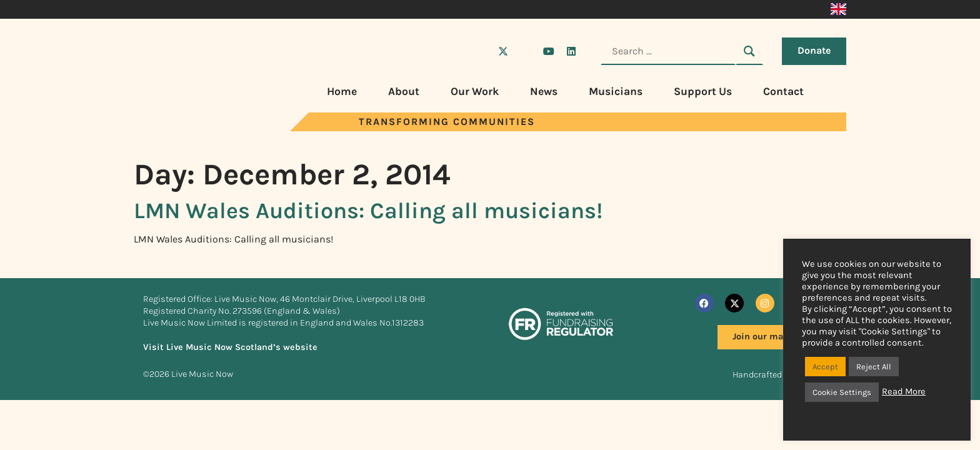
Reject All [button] (874, 367)
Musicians (616, 91)
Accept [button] (825, 367)
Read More (904, 392)
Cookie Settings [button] (842, 392)
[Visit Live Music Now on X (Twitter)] (503, 51)
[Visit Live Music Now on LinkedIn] (571, 51)
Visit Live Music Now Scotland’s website (230, 347)
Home (342, 91)
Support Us (703, 91)
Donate (814, 50)
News (544, 91)
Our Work (475, 91)
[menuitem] (838, 9)
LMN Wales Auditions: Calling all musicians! (368, 211)
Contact (783, 91)
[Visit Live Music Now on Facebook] (481, 51)
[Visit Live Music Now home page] (181, 128)
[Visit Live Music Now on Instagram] (526, 51)
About (404, 91)
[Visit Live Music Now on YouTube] (549, 51)
